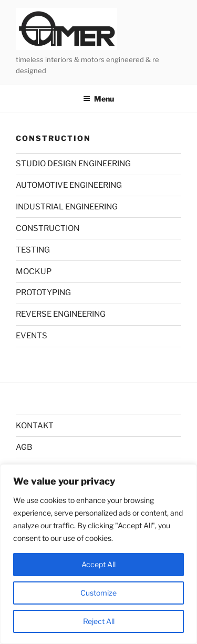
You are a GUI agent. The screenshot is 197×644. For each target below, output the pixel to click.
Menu (98, 99)
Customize (98, 593)
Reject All (99, 621)
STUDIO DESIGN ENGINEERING (73, 164)
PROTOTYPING (43, 293)
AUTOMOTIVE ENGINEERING (69, 185)
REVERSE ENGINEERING (61, 314)
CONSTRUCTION (48, 228)
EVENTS (32, 336)
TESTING (33, 250)
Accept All (98, 564)
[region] (98, 554)
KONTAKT (35, 426)
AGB (24, 447)
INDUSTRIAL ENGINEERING (67, 207)
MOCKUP (34, 271)
